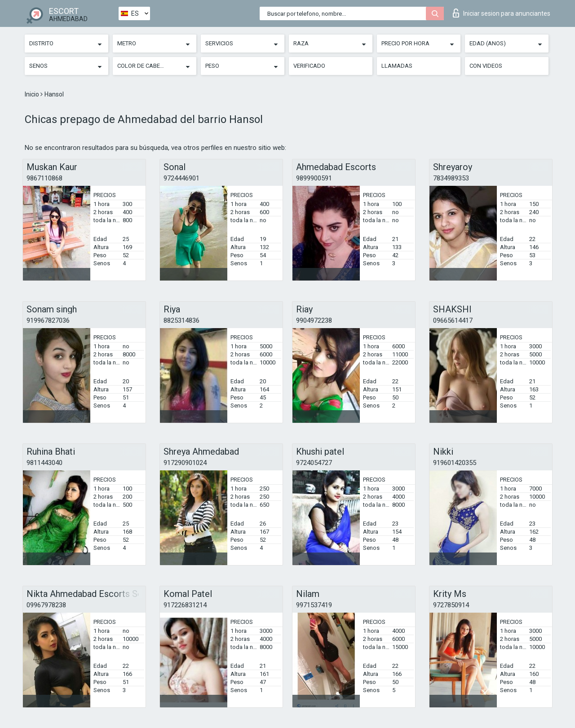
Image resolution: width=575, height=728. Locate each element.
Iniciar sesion (502, 13)
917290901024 (185, 463)
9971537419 (314, 605)
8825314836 (181, 320)
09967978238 (46, 605)
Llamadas (397, 66)
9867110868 (44, 178)
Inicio (33, 94)
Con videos (486, 66)
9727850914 (451, 605)
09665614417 (453, 320)
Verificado (309, 66)
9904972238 (314, 320)
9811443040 (44, 463)
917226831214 (185, 605)
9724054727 (314, 463)
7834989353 (451, 178)
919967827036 (48, 320)
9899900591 (314, 178)
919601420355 (455, 463)
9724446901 (181, 178)
